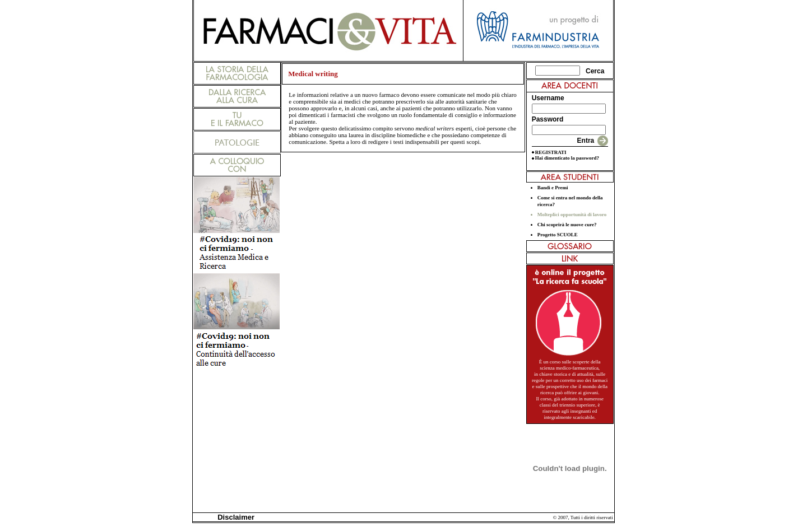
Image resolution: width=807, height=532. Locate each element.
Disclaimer (234, 517)
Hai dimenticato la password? (567, 158)
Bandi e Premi (553, 188)
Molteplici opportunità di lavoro (572, 214)
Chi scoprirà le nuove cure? (567, 225)
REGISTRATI (551, 152)
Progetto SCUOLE (558, 235)
